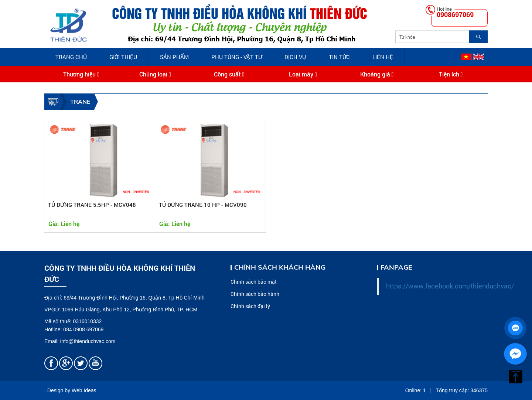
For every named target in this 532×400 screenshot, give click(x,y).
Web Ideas (84, 390)
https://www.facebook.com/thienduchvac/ (450, 286)
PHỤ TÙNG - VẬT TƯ (237, 57)
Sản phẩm (174, 57)
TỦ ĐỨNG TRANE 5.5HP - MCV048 (92, 205)
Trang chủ (71, 57)
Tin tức (339, 57)
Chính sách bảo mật (254, 282)
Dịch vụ (295, 57)
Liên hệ (383, 57)
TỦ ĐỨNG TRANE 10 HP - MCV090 (203, 205)
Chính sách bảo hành (255, 294)
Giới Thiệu (123, 57)
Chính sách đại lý (250, 306)
